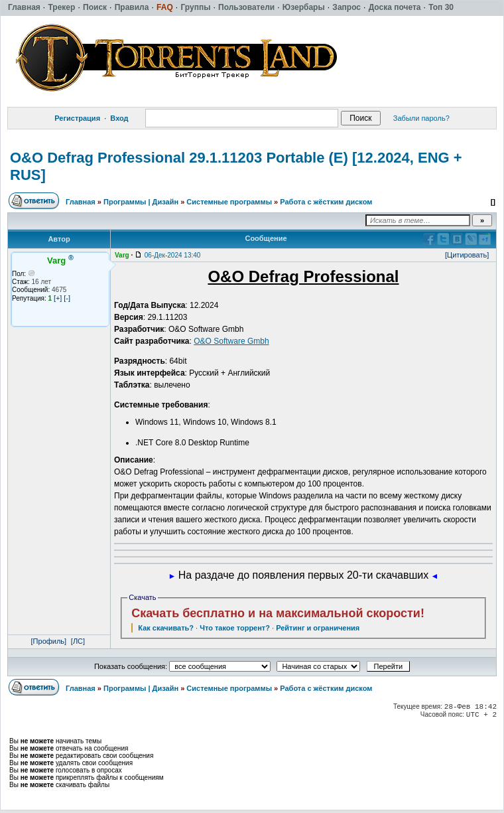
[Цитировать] (467, 255)
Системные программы (229, 202)
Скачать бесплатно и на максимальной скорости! (278, 613)
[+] (58, 298)
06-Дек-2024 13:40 (173, 255)
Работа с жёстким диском (326, 202)
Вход (119, 118)
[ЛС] (78, 641)
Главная (81, 202)
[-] (67, 298)
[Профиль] (49, 641)
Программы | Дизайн (141, 202)
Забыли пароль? (421, 118)
